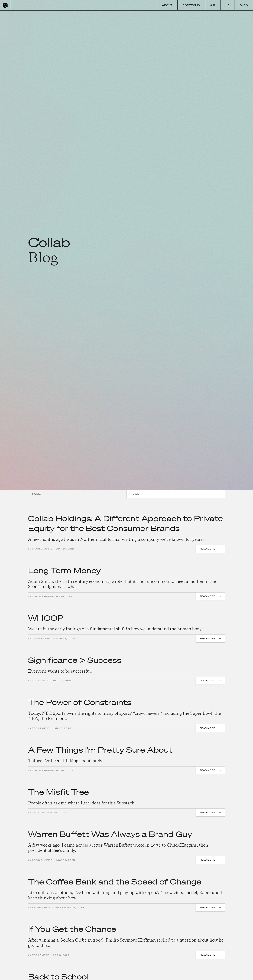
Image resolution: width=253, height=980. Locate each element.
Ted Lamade (41, 681)
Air (213, 5)
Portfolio (191, 5)
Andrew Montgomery (48, 907)
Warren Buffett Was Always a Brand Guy (110, 834)
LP (228, 5)
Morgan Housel (44, 596)
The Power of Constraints (80, 702)
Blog (244, 5)
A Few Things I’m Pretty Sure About (100, 750)
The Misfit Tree (58, 792)
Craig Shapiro (42, 549)
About (167, 5)
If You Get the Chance (72, 929)
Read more (207, 549)
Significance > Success (75, 660)
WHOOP (46, 618)
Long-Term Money (64, 570)
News (135, 494)
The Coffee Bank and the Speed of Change (115, 882)
